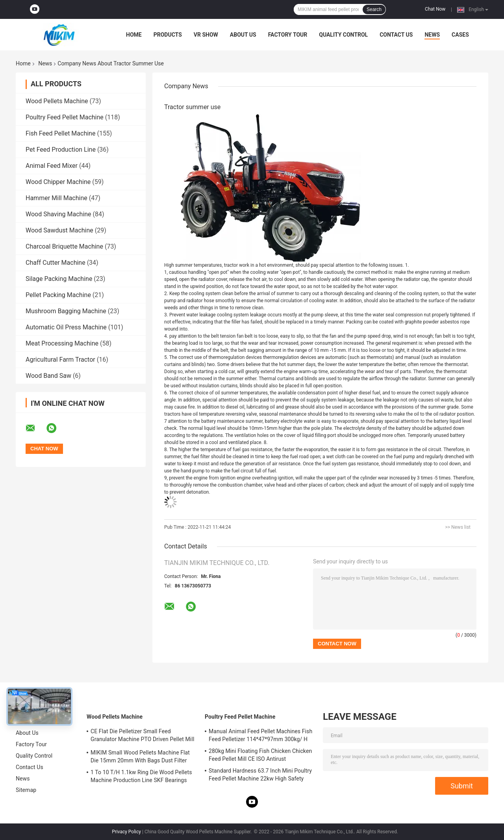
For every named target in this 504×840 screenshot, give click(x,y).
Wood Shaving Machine (58, 214)
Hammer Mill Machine (57, 198)
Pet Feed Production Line (61, 150)
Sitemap (26, 790)
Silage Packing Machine (59, 279)
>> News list (458, 527)
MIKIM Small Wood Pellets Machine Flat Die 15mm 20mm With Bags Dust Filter (140, 756)
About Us (243, 35)
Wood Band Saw (48, 376)
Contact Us (396, 35)
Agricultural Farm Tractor (60, 360)
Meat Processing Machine (62, 343)
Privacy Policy (126, 832)
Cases (460, 35)
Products (168, 35)
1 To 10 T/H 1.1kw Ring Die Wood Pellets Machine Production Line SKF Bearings (141, 776)
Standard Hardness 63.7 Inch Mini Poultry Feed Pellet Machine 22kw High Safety (260, 775)
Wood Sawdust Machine (59, 230)
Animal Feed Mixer (52, 166)
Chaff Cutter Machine (56, 263)
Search (374, 9)
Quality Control (343, 35)
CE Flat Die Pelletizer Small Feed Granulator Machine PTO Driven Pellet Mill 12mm (142, 736)
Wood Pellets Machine (57, 101)
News (432, 35)
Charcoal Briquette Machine (64, 246)
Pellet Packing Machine (58, 295)
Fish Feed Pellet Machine (60, 133)
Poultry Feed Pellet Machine (65, 117)
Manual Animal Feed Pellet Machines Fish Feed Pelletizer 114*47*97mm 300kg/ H (260, 735)
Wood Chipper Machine (58, 182)
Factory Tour (288, 35)
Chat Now (435, 9)
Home (134, 35)
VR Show (206, 35)
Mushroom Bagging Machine (66, 311)
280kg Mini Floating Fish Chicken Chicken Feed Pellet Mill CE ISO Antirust (260, 755)
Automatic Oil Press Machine (66, 327)
